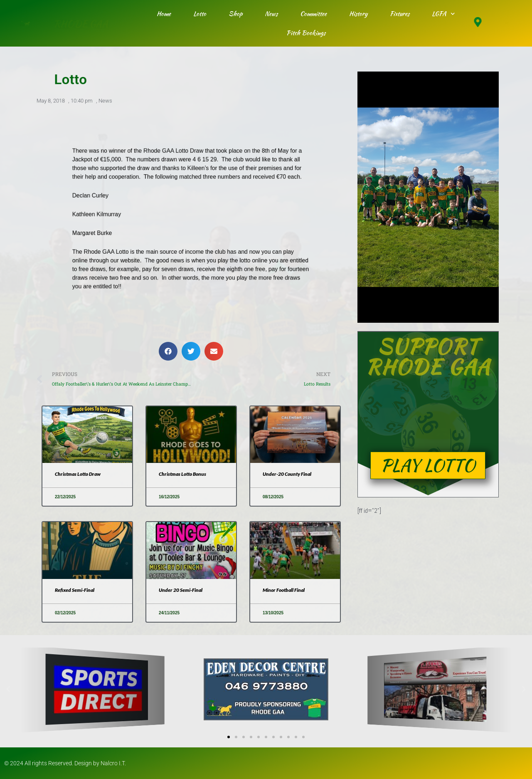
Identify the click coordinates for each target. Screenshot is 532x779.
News (271, 14)
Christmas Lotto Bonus (182, 474)
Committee (313, 14)
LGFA (443, 14)
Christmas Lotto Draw (78, 474)
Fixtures (400, 14)
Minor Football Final (284, 590)
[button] (168, 351)
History (358, 14)
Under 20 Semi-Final (181, 590)
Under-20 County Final (287, 474)
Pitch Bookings (306, 33)
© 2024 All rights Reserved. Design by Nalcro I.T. (65, 763)
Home (164, 14)
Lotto (200, 14)
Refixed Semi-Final (75, 590)
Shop (235, 14)
